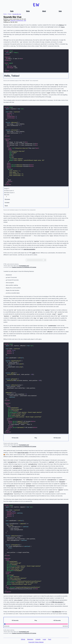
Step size (7, 195)
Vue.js (63, 27)
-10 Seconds (15, 438)
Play (36, 438)
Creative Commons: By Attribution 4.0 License (24, 267)
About (44, 11)
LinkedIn (38, 639)
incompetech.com (24, 266)
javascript (13, 21)
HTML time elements (57, 602)
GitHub (23, 639)
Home (5, 14)
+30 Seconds (57, 438)
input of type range (23, 453)
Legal (44, 639)
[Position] (36, 624)
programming (20, 21)
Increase (7, 203)
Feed (50, 639)
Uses (60, 11)
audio (34, 253)
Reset (6, 206)
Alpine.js (61, 25)
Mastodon (30, 639)
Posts (12, 11)
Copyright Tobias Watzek (36, 642)
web (25, 21)
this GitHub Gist (57, 612)
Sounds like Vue (17, 14)
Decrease (7, 199)
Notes (28, 11)
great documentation (29, 249)
